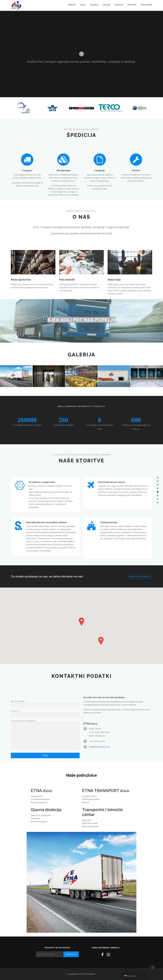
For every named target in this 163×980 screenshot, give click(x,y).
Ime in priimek (18, 757)
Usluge (106, 5)
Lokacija (119, 5)
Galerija (94, 5)
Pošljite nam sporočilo (139, 576)
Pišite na (132, 5)
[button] (81, 622)
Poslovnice (146, 5)
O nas (83, 5)
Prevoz (72, 5)
